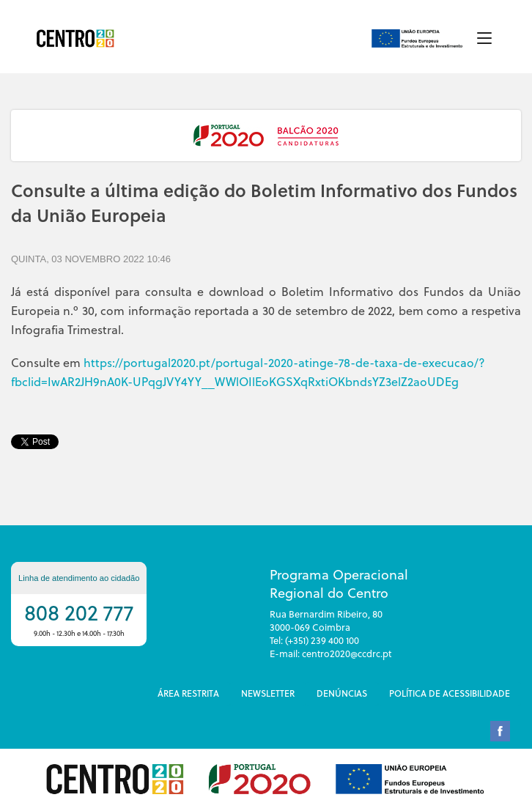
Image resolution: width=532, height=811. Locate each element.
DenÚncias (342, 693)
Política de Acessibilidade (450, 693)
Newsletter (268, 693)
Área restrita (188, 693)
